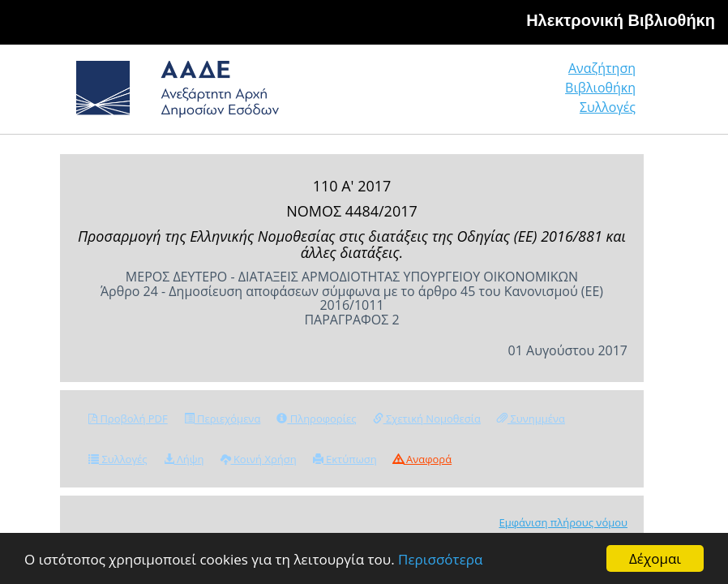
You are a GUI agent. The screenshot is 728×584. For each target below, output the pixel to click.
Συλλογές (608, 107)
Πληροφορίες (316, 419)
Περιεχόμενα (223, 419)
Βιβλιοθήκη (600, 88)
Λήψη (184, 459)
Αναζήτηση (602, 68)
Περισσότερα (440, 559)
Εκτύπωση (345, 459)
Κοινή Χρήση (259, 459)
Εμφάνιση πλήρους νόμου (563, 522)
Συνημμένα (531, 419)
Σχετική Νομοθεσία (427, 419)
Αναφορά (422, 459)
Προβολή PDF (128, 419)
